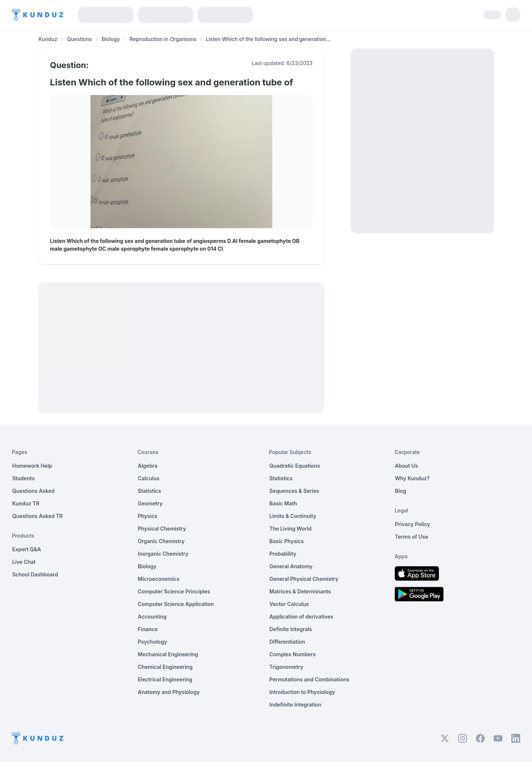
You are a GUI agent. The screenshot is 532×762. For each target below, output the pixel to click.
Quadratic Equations (295, 466)
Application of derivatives (301, 617)
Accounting (152, 617)
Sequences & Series (294, 491)
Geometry (150, 503)
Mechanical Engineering (168, 654)
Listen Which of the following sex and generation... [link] (268, 39)
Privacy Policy (412, 524)
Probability (283, 554)
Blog (400, 491)
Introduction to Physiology (302, 692)
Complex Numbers (292, 654)
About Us (406, 466)
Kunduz (48, 39)
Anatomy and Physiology (169, 692)
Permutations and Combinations (309, 679)
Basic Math (283, 503)
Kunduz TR (26, 503)
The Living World (290, 529)
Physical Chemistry (162, 529)
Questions (79, 39)
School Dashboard (35, 574)
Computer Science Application (176, 604)
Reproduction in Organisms (163, 39)
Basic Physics (287, 541)
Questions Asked (33, 491)
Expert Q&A (27, 549)
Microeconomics (159, 579)
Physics (148, 516)
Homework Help (32, 466)
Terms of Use (412, 537)
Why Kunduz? (412, 478)
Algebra (148, 466)
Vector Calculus (289, 604)
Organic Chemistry (161, 541)
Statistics (149, 491)
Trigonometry (286, 667)
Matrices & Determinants (300, 591)
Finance (148, 629)
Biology (111, 39)
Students (23, 478)
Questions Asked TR (37, 516)
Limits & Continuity (293, 516)
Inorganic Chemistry (163, 554)
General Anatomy (291, 566)
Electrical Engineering (165, 679)
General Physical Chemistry (304, 579)
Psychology (152, 642)
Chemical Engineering (165, 667)
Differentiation (287, 642)
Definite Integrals (291, 629)
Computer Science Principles (174, 591)
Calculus (149, 478)
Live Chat (24, 562)
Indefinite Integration (295, 705)
